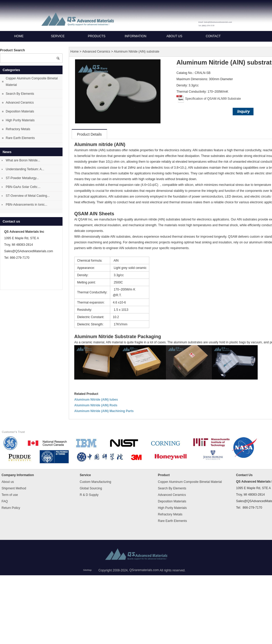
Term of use (10, 495)
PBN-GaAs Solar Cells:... (23, 187)
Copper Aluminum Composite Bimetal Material (32, 82)
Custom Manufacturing (95, 482)
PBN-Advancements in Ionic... (26, 205)
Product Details (89, 134)
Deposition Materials (20, 111)
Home (19, 36)
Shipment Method (14, 488)
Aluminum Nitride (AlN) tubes (96, 400)
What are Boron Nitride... (23, 160)
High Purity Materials (20, 120)
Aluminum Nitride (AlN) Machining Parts (104, 411)
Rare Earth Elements (20, 138)
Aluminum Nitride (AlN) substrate (137, 52)
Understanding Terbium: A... (25, 169)
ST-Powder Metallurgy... (22, 178)
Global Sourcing (91, 488)
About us (174, 36)
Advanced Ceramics (20, 103)
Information (135, 36)
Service (58, 36)
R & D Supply (89, 495)
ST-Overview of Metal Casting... (28, 196)
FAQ (5, 501)
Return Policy (11, 508)
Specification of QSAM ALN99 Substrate (213, 99)
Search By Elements (20, 94)
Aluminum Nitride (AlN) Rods (96, 405)
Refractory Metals (18, 129)
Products (97, 36)
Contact (213, 36)
